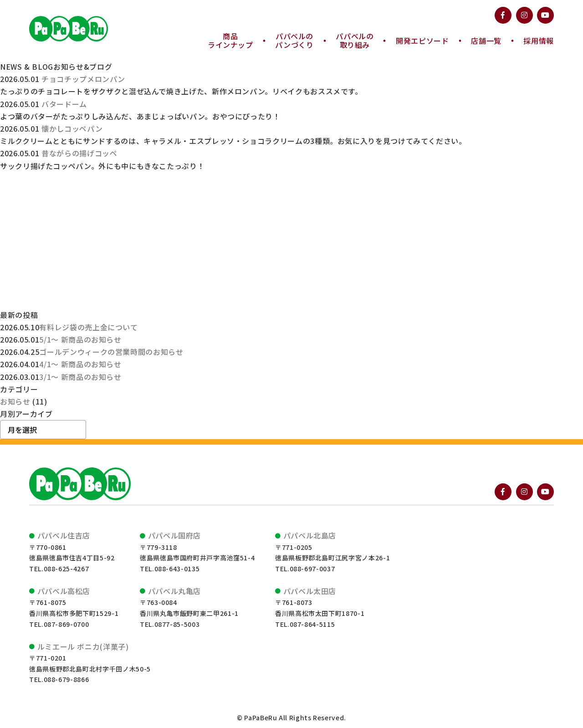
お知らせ (15, 401)
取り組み (355, 41)
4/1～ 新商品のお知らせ (80, 364)
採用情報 (539, 41)
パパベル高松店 (64, 591)
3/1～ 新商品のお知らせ (80, 377)
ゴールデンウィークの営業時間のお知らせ (111, 352)
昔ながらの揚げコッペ (79, 153)
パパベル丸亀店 (174, 591)
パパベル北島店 (310, 535)
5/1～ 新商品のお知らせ (80, 339)
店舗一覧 (486, 41)
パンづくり (294, 41)
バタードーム (64, 104)
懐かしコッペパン (72, 128)
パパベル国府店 (174, 535)
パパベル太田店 (310, 591)
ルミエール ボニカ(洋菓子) (83, 646)
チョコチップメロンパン (83, 79)
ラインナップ (230, 41)
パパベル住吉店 (64, 535)
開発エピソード (422, 41)
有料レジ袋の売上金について (88, 327)
